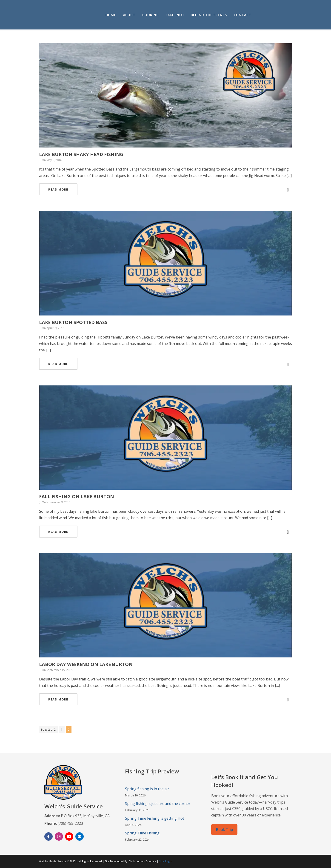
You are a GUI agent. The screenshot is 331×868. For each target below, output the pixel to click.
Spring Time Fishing (142, 833)
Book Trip (224, 830)
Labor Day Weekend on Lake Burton (86, 664)
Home (151, 15)
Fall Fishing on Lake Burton (77, 496)
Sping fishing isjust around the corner (158, 804)
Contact (283, 15)
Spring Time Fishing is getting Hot (155, 818)
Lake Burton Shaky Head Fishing (81, 154)
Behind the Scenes (250, 15)
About (170, 15)
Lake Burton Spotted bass (73, 322)
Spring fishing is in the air (147, 789)
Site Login (166, 861)
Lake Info (215, 15)
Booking (191, 15)
